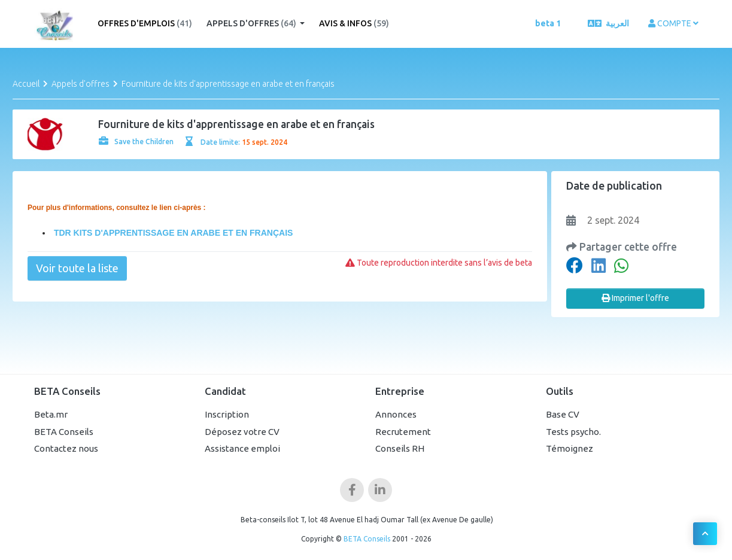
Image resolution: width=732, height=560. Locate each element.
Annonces (396, 414)
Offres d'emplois (145, 23)
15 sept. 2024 (265, 142)
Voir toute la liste (77, 268)
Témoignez (569, 448)
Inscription (227, 414)
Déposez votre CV (242, 432)
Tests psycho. (573, 432)
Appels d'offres (252, 23)
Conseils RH (400, 448)
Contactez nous (66, 448)
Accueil (26, 84)
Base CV (563, 414)
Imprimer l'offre (635, 298)
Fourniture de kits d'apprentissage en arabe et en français (228, 84)
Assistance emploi (242, 448)
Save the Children (136, 141)
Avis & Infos (354, 23)
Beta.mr (51, 414)
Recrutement (403, 432)
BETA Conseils (64, 432)
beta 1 (548, 23)
